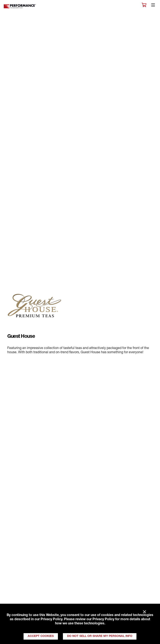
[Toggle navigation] (153, 6)
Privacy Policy (51, 620)
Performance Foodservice (20, 6)
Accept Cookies (41, 636)
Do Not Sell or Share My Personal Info (100, 636)
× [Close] (144, 612)
